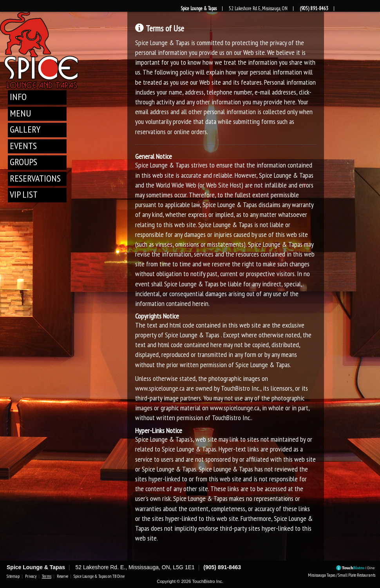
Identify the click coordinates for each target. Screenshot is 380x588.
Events (23, 146)
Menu (20, 113)
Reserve (62, 576)
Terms (47, 576)
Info (18, 97)
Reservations (35, 178)
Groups (24, 162)
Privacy (31, 576)
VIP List (24, 194)
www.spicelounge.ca (160, 388)
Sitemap (13, 576)
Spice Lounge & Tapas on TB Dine (99, 576)
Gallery (25, 129)
